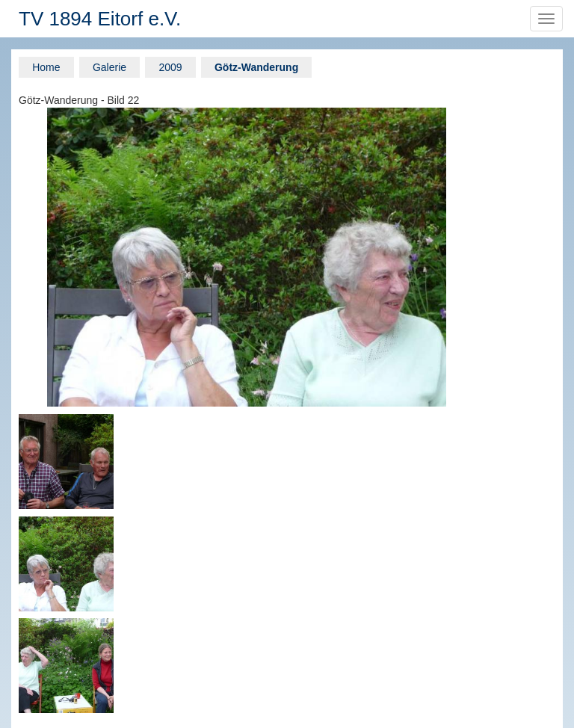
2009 (170, 67)
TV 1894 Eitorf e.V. (100, 19)
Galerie (109, 67)
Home (46, 67)
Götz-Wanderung (256, 67)
